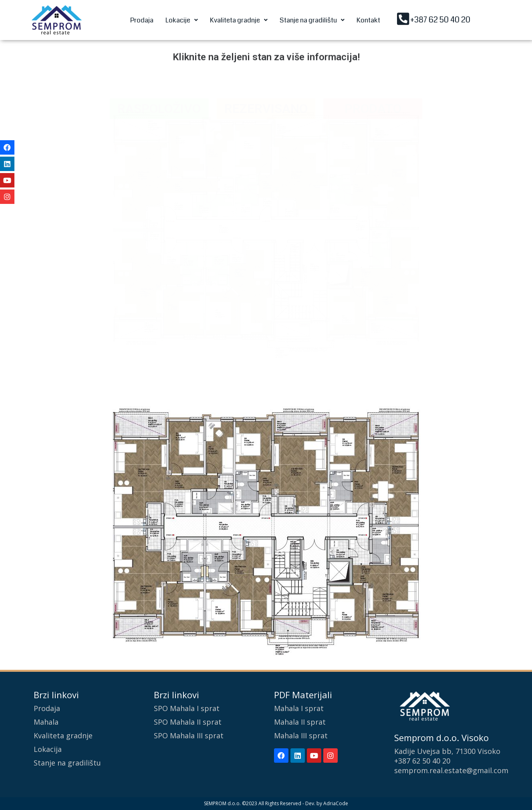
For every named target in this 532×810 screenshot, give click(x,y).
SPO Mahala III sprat (189, 735)
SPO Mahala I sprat (187, 708)
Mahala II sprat (300, 722)
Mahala (46, 722)
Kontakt (368, 20)
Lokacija (48, 749)
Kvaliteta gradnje (239, 20)
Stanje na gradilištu (312, 20)
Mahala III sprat (301, 735)
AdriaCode (336, 803)
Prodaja (142, 20)
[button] (182, 20)
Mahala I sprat (299, 708)
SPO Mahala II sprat (188, 722)
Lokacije (182, 20)
